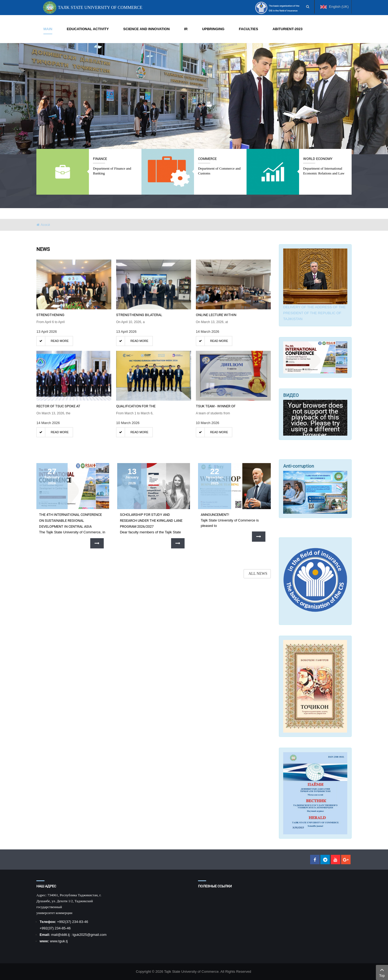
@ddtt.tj (64, 935)
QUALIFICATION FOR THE (136, 406)
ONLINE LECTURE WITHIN (216, 315)
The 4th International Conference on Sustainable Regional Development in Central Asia (70, 521)
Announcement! (215, 515)
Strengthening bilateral (139, 315)
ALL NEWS (258, 574)
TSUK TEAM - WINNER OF (216, 406)
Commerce (207, 159)
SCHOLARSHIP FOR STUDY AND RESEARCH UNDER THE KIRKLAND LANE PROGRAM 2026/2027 (151, 521)
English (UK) (335, 9)
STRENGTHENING (50, 315)
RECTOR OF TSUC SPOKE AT (58, 406)
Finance (100, 159)
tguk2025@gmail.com (89, 935)
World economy (318, 159)
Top (382, 972)
